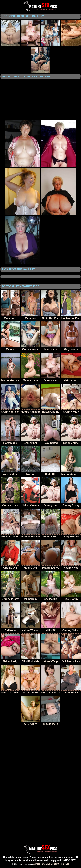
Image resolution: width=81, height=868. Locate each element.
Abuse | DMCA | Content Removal (51, 864)
